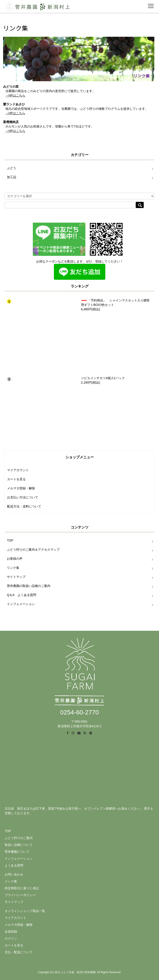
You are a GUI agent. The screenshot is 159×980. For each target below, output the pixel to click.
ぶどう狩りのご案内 (19, 838)
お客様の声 (15, 559)
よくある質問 (14, 865)
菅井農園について (17, 852)
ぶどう (12, 168)
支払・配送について (19, 952)
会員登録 (11, 932)
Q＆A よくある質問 (21, 595)
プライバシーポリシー (20, 895)
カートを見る (16, 479)
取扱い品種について (19, 845)
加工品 (12, 177)
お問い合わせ (14, 874)
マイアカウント (18, 470)
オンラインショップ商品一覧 (25, 911)
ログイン (11, 938)
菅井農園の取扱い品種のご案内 (29, 586)
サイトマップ (16, 577)
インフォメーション (21, 604)
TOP (10, 540)
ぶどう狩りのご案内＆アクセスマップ (33, 550)
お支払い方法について (23, 497)
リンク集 (13, 568)
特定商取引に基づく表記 (22, 888)
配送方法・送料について (24, 506)
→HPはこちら (15, 95)
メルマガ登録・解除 (21, 488)
